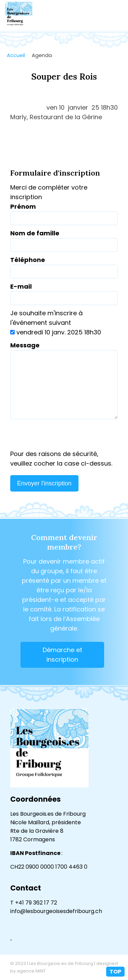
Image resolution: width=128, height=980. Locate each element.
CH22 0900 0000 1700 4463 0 (49, 867)
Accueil (16, 55)
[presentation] (64, 436)
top (115, 972)
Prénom (23, 206)
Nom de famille (35, 233)
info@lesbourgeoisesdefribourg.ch (56, 911)
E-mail (21, 286)
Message (25, 345)
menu (116, 15)
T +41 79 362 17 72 (34, 903)
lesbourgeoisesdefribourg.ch (19, 15)
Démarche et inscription (62, 655)
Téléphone (28, 260)
